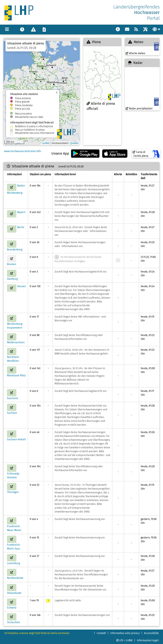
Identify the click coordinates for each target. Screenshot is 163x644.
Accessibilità (151, 633)
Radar (135, 63)
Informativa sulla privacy (125, 633)
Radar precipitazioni (139, 109)
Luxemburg (13, 563)
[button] (66, 80)
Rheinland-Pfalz (16, 376)
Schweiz (12, 608)
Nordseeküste (15, 578)
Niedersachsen (16, 342)
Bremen (12, 264)
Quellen (74, 143)
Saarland (12, 398)
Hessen (22, 286)
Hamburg (12, 279)
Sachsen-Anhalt (16, 439)
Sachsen (12, 413)
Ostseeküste (14, 593)
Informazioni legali (148, 640)
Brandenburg (15, 250)
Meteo (136, 42)
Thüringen (13, 492)
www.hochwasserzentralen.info (22, 151)
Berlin (21, 227)
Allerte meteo (135, 53)
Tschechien (13, 622)
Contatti (101, 633)
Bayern (21, 212)
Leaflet (45, 143)
